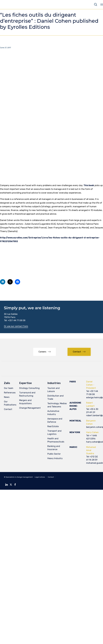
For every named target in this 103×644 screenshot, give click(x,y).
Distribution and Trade (55, 397)
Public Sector (54, 454)
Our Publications (10, 403)
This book (89, 185)
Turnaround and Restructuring (27, 394)
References (10, 393)
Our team (9, 388)
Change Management (30, 408)
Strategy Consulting (29, 388)
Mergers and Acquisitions (25, 402)
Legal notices (40, 477)
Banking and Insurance (54, 448)
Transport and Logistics (54, 432)
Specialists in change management (19, 477)
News (7, 397)
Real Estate (53, 426)
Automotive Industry (53, 413)
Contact (8, 409)
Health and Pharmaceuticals (56, 440)
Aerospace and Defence (55, 420)
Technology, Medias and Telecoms (57, 405)
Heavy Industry (55, 458)
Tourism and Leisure (53, 390)
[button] (16, 326)
